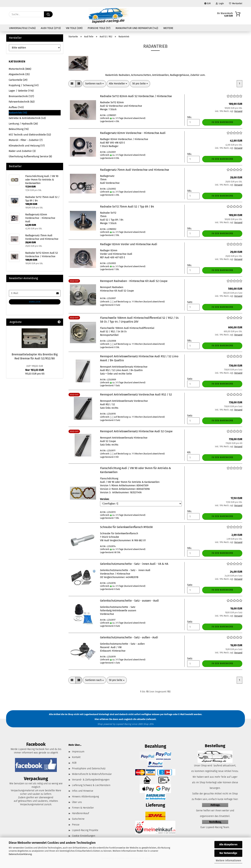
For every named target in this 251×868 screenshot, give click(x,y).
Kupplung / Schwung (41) (24, 85)
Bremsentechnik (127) (21, 96)
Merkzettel (236, 3)
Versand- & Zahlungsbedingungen (91, 780)
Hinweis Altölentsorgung (85, 797)
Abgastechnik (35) (19, 74)
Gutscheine (78, 819)
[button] (72, 84)
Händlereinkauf (81, 813)
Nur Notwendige (228, 853)
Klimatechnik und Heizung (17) (27, 146)
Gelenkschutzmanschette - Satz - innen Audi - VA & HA (134, 564)
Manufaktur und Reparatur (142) (137, 28)
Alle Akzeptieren (228, 845)
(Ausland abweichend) (135, 118)
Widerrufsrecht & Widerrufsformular (92, 774)
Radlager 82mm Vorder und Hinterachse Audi (129, 244)
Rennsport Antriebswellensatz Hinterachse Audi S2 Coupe (136, 431)
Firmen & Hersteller (83, 808)
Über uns (77, 802)
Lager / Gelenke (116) (21, 91)
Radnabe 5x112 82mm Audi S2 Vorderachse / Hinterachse (136, 96)
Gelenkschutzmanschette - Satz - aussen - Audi (130, 601)
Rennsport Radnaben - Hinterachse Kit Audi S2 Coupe (134, 281)
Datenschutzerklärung (20, 854)
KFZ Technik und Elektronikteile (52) (30, 135)
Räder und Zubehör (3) (22, 151)
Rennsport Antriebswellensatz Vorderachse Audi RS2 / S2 (136, 395)
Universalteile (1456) (22, 28)
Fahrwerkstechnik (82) (22, 102)
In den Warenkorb (222, 122)
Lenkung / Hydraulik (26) (23, 124)
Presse (76, 825)
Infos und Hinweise (83, 791)
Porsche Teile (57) (99, 28)
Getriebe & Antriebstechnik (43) (27, 118)
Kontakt (76, 757)
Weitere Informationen (228, 861)
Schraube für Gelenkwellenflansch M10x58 (126, 527)
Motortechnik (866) (20, 69)
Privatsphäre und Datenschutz (89, 769)
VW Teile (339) (74, 28)
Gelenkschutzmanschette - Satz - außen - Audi (129, 637)
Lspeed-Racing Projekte (85, 830)
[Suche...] (48, 14)
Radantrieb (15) (18, 113)
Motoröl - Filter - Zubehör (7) (26, 140)
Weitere (168, 28)
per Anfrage (166, 714)
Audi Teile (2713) (51, 28)
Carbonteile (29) (18, 80)
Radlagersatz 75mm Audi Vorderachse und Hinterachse (135, 170)
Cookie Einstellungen (84, 836)
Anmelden (35, 302)
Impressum (78, 752)
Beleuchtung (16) (19, 129)
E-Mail (182, 714)
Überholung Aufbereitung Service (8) (30, 156)
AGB (74, 763)
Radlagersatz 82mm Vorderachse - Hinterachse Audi (133, 133)
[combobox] (94, 84)
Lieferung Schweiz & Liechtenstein (91, 785)
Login (220, 3)
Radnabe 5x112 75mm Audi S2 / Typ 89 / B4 (127, 207)
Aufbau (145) (16, 107)
